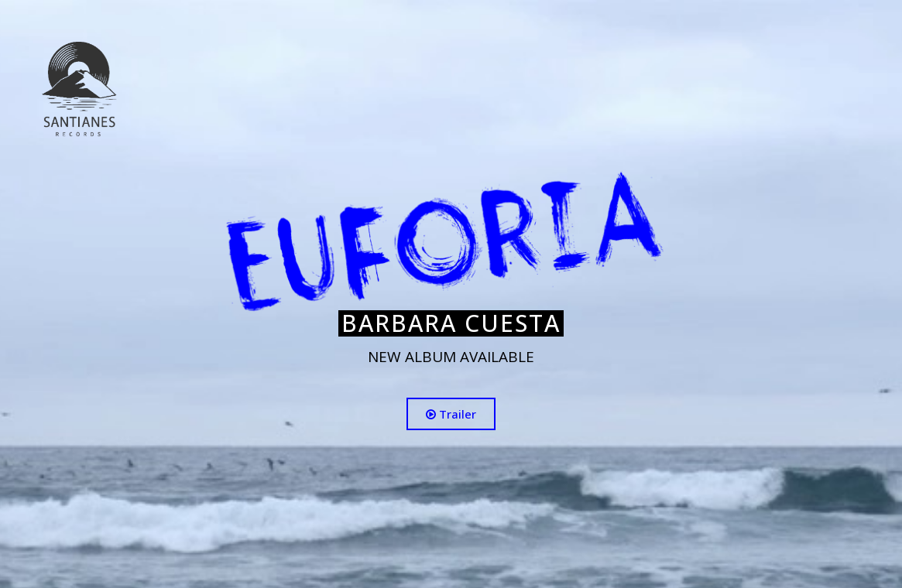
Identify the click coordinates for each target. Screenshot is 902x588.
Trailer (451, 414)
